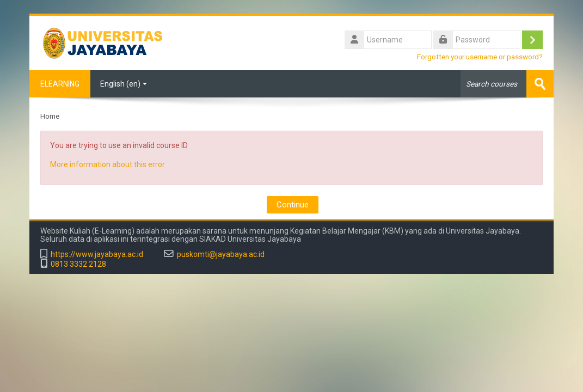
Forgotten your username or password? (480, 57)
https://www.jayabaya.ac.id (97, 255)
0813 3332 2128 (78, 264)
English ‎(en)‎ (124, 84)
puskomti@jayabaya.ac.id (221, 255)
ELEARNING (60, 84)
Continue (293, 205)
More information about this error (108, 164)
